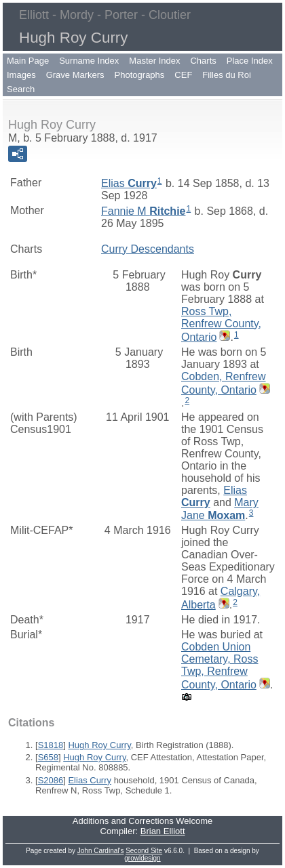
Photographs (140, 75)
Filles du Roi (227, 75)
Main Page (28, 61)
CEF (183, 75)
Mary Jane (220, 509)
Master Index (154, 61)
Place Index (250, 61)
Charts (203, 61)
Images (21, 75)
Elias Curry (90, 780)
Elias (129, 183)
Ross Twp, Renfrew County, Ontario (221, 324)
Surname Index (89, 61)
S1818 (51, 745)
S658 (48, 757)
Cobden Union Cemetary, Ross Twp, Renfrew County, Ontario (220, 666)
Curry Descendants (148, 249)
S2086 (51, 780)
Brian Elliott (163, 831)
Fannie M (143, 211)
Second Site (144, 851)
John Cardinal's (101, 851)
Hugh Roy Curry (99, 745)
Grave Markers (75, 75)
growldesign (142, 858)
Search (21, 89)
